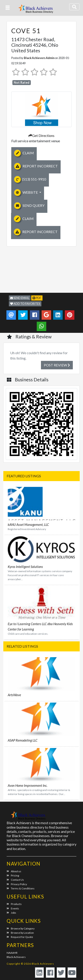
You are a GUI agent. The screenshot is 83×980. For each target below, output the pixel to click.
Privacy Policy (17, 884)
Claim (24, 153)
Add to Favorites (25, 304)
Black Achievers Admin (39, 58)
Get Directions (41, 135)
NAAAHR (12, 953)
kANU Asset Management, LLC (28, 525)
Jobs (11, 913)
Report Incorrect (36, 166)
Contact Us (15, 880)
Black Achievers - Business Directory (36, 10)
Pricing (13, 875)
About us (14, 871)
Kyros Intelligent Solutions (25, 567)
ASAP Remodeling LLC (23, 740)
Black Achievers (16, 957)
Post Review (57, 365)
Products (14, 904)
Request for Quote (20, 937)
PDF (37, 298)
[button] (8, 8)
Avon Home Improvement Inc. (28, 785)
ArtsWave (14, 695)
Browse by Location (20, 933)
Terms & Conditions (21, 888)
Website (26, 193)
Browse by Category (21, 928)
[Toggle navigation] (74, 7)
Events (13, 908)
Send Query (29, 206)
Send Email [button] (20, 298)
